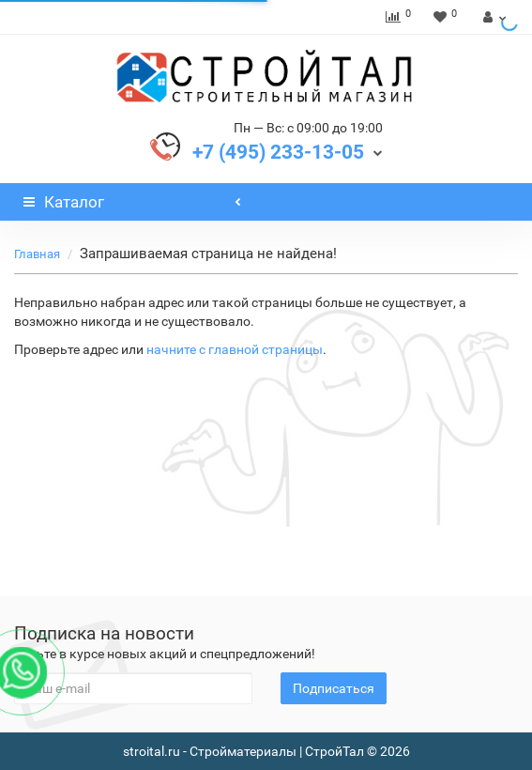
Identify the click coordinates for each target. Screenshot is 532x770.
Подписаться (334, 688)
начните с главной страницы (235, 349)
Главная (37, 254)
